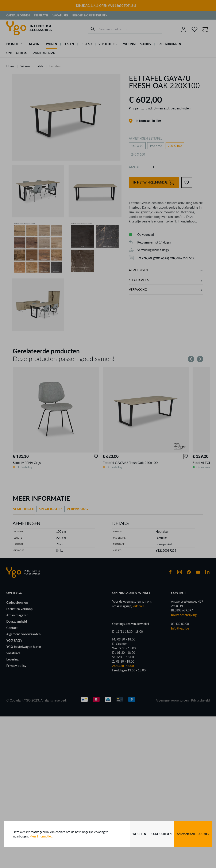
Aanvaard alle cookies (193, 834)
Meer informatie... (41, 836)
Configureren (161, 834)
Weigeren (139, 834)
